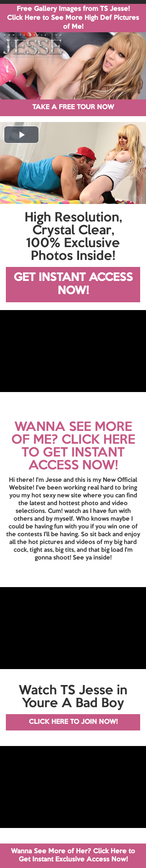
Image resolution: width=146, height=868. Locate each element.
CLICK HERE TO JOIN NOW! (73, 722)
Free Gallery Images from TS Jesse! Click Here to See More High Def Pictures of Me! (73, 18)
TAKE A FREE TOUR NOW (73, 107)
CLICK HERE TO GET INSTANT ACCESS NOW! (78, 453)
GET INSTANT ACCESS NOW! (73, 285)
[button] (21, 135)
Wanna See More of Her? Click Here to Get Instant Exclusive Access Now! (73, 855)
